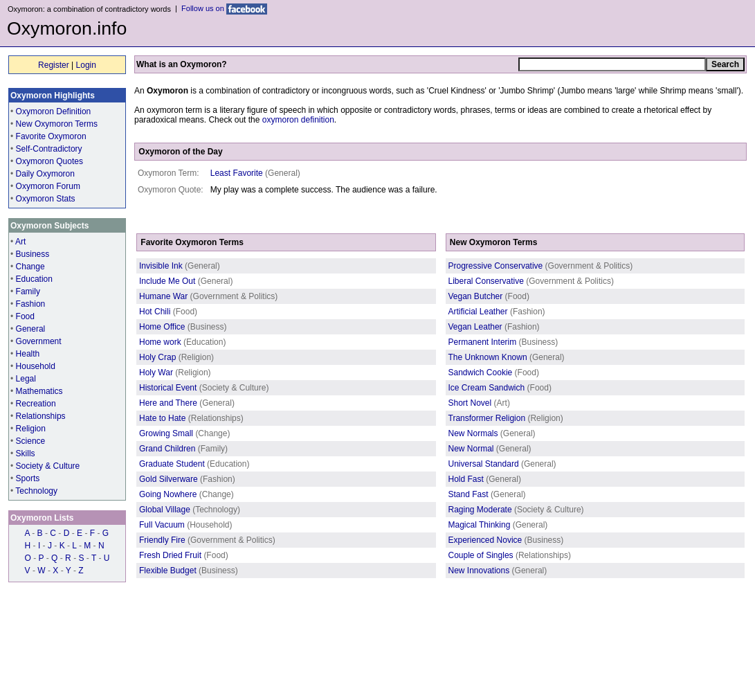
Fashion (31, 304)
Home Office (162, 327)
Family (28, 291)
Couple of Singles (481, 555)
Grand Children (167, 449)
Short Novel (470, 403)
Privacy (183, 654)
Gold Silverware (169, 479)
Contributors (56, 654)
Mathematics (39, 391)
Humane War (163, 296)
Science (31, 441)
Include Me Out (167, 281)
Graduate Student (172, 464)
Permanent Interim (483, 342)
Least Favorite (237, 173)
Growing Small (166, 433)
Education (34, 279)
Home (18, 654)
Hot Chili (155, 312)
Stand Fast (469, 494)
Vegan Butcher (476, 296)
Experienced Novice (485, 540)
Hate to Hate (162, 418)
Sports (28, 478)
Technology (36, 491)
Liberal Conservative (486, 281)
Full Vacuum (162, 525)
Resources (102, 654)
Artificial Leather (478, 312)
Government (39, 341)
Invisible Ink (161, 266)
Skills (26, 454)
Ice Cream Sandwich (487, 388)
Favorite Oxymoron (51, 136)
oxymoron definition (298, 120)
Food (25, 316)
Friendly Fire (162, 540)
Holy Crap (157, 357)
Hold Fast (466, 479)
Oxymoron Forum (48, 186)
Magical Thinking (480, 525)
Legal (26, 379)
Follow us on (224, 8)
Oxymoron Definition (54, 111)
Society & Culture (48, 466)
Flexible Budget (168, 571)
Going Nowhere (168, 494)
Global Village (165, 510)
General (31, 329)
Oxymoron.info (67, 28)
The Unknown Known (488, 357)
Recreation (36, 404)
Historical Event (168, 388)
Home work (160, 342)
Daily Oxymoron (45, 174)
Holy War (156, 373)
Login (86, 65)
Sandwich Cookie (481, 373)
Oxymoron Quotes (49, 161)
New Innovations (479, 571)
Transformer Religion (487, 418)
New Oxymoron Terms (57, 124)
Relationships (41, 416)
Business (33, 254)
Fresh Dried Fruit (170, 555)
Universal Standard (484, 464)
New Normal (471, 449)
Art (20, 242)
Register (54, 65)
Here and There (168, 403)
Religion (31, 429)
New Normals (473, 433)
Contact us (145, 654)
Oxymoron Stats (46, 199)
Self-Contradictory (49, 149)
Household (36, 366)
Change (30, 267)
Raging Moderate (480, 510)
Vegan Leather (475, 327)
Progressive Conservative (496, 266)
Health (28, 354)
